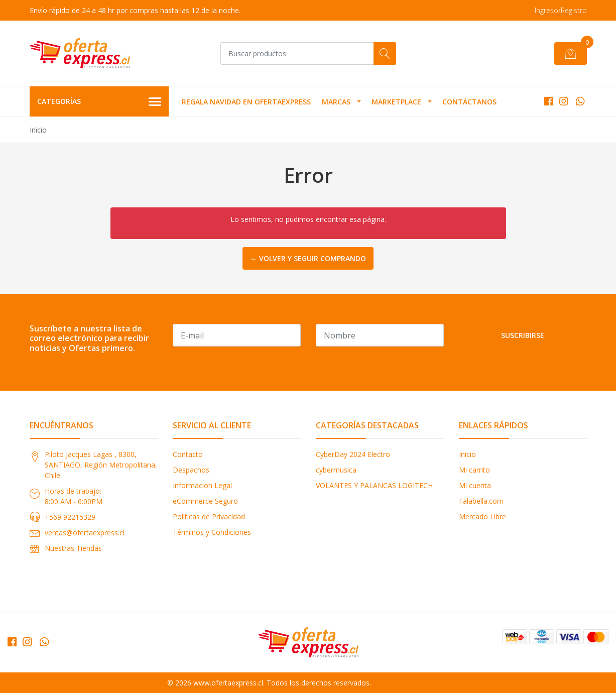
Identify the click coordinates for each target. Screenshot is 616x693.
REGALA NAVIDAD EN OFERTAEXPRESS (246, 102)
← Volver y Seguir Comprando (308, 258)
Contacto (188, 454)
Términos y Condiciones (212, 532)
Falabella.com (481, 501)
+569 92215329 (70, 517)
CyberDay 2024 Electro (353, 454)
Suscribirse (523, 335)
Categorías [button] (99, 102)
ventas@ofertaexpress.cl (85, 533)
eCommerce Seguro (205, 501)
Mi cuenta (475, 485)
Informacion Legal (202, 485)
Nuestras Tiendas (73, 548)
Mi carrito (474, 470)
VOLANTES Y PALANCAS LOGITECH (374, 485)
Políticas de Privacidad (209, 516)
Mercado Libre (482, 516)
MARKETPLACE (396, 102)
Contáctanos (469, 102)
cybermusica (336, 470)
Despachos (191, 470)
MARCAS (336, 102)
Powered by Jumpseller (410, 683)
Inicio (467, 454)
